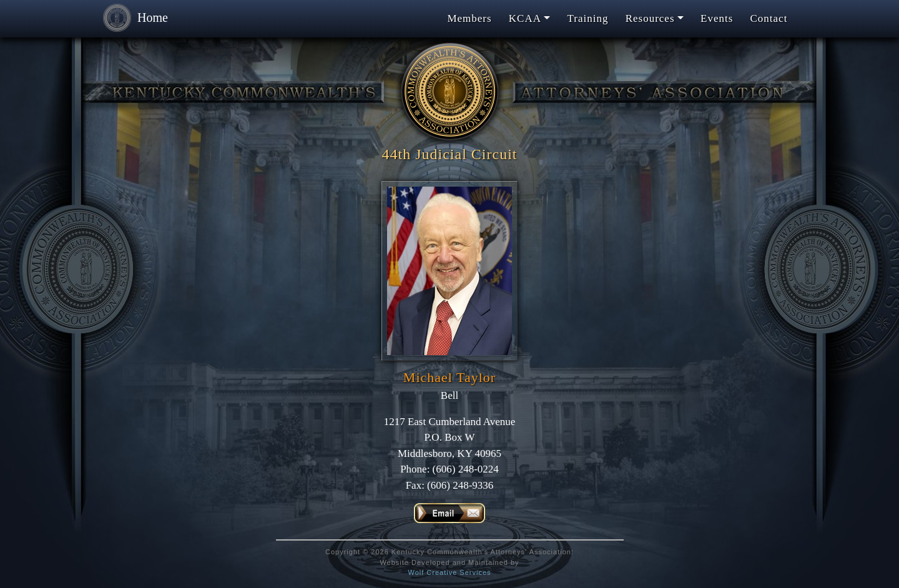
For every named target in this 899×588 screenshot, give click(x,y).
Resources (650, 18)
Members (469, 18)
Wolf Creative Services (449, 572)
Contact (769, 18)
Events (717, 18)
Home (132, 18)
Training (588, 18)
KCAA (525, 18)
